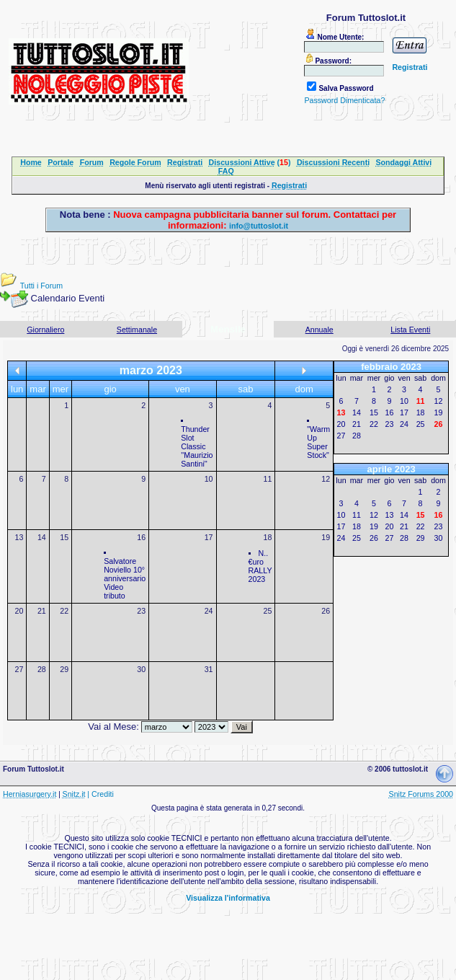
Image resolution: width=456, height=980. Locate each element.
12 (326, 479)
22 (64, 611)
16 (141, 537)
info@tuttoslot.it (259, 226)
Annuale (319, 330)
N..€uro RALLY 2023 (260, 566)
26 (326, 611)
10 (209, 479)
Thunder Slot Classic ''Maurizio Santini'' (197, 446)
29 (64, 669)
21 (42, 611)
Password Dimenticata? (344, 100)
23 (141, 611)
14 (42, 537)
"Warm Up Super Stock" (318, 442)
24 (209, 611)
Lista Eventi (410, 330)
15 (64, 537)
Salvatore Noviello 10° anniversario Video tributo (125, 578)
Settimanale (137, 330)
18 (267, 537)
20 (19, 611)
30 (141, 669)
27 (19, 669)
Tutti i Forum (41, 286)
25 (267, 611)
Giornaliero (45, 330)
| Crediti (100, 794)
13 (19, 537)
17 (209, 537)
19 (326, 537)
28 (42, 669)
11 (267, 479)
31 (209, 669)
